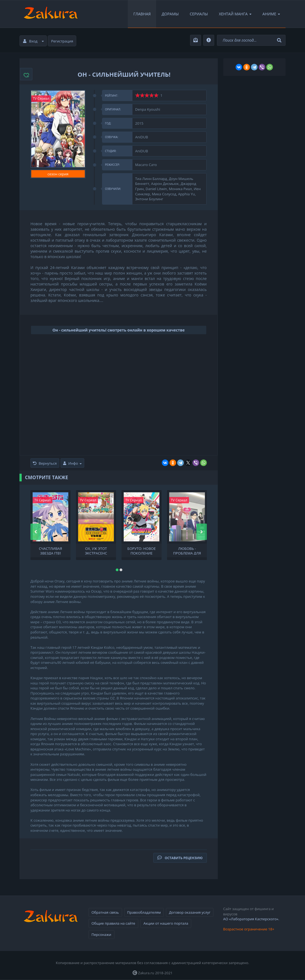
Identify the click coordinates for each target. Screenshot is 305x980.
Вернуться (45, 463)
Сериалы (199, 14)
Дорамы (170, 14)
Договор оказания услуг (190, 912)
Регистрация (62, 41)
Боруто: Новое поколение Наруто (141, 550)
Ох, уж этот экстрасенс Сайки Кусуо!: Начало (96, 550)
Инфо (72, 463)
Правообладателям (144, 912)
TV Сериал (41, 98)
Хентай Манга (235, 14)
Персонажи (101, 935)
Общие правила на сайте (113, 923)
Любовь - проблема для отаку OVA (187, 550)
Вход (33, 41)
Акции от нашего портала (166, 923)
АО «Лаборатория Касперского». (251, 919)
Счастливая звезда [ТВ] (51, 550)
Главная (142, 14)
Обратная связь (105, 912)
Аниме (271, 14)
